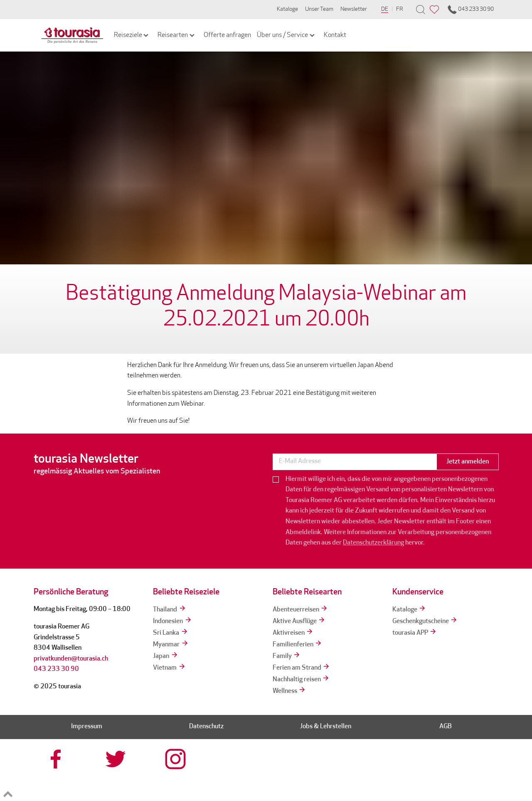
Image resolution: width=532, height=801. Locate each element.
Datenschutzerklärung (373, 543)
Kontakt (335, 35)
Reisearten (177, 35)
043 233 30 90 (470, 10)
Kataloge (287, 9)
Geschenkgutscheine (425, 621)
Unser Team (319, 9)
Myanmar (171, 645)
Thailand (170, 610)
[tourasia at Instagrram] (176, 759)
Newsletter (354, 9)
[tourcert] (296, 775)
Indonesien (172, 621)
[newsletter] (355, 462)
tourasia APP (415, 633)
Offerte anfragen (227, 35)
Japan (166, 656)
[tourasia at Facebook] (57, 759)
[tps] (475, 775)
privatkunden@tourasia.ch (71, 659)
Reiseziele (132, 35)
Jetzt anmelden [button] (468, 462)
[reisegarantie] (416, 775)
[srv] (356, 775)
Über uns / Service (286, 35)
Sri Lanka (171, 633)
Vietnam (169, 668)
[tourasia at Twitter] (117, 759)
